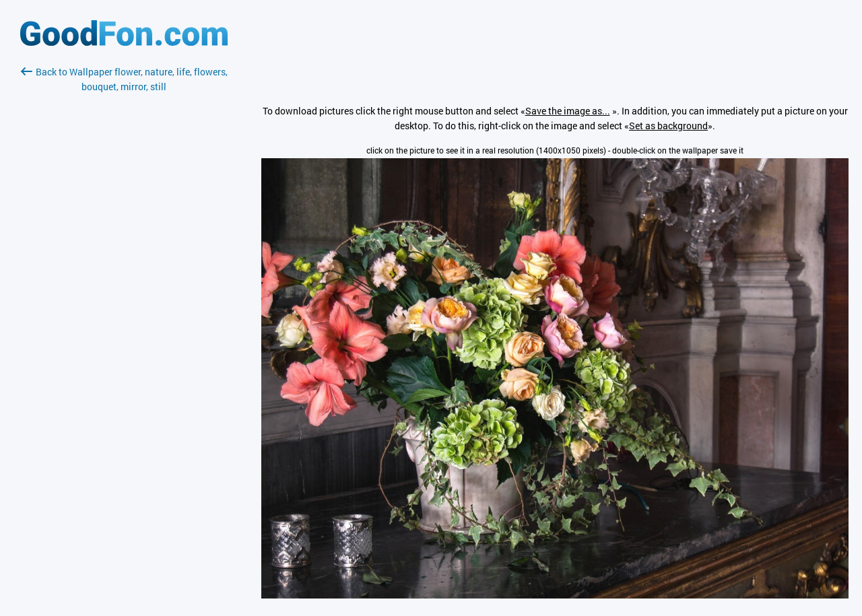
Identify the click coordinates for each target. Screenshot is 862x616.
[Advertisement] (124, 254)
